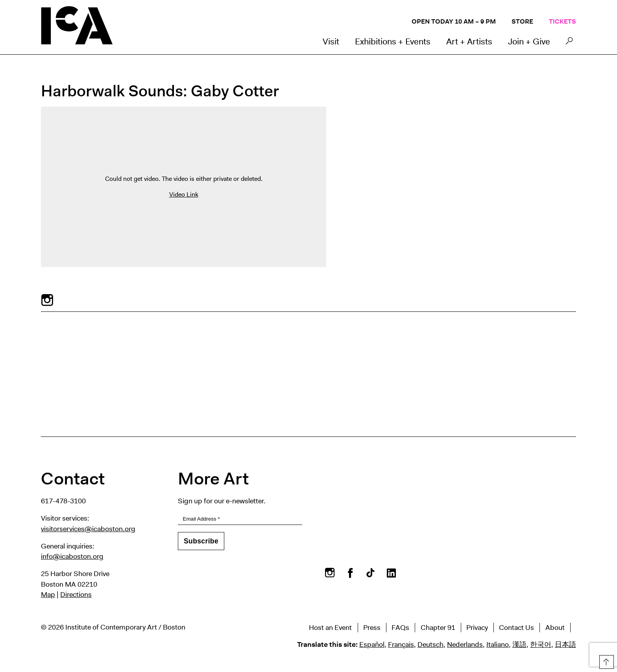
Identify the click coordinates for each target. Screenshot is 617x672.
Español (372, 644)
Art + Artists (469, 41)
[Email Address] (240, 519)
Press (372, 628)
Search (569, 43)
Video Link (184, 194)
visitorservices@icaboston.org (88, 529)
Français (401, 644)
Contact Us (516, 628)
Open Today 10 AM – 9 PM (454, 21)
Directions (76, 595)
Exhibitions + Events (393, 41)
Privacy (477, 628)
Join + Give (529, 41)
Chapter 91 (438, 628)
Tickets (563, 21)
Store (522, 21)
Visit (331, 41)
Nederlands (465, 644)
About (555, 628)
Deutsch (430, 644)
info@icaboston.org (72, 556)
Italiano (498, 644)
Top (606, 661)
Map (48, 595)
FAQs (400, 628)
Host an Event (330, 628)
